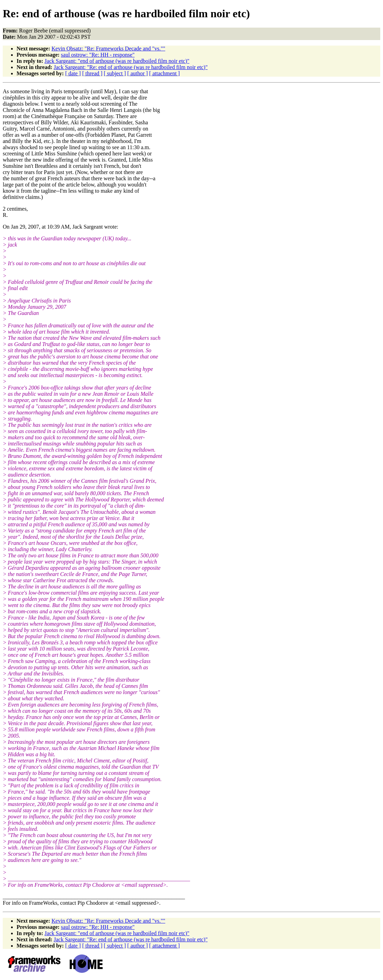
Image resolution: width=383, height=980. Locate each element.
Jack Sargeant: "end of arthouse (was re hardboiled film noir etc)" (117, 61)
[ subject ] (115, 73)
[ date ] (73, 73)
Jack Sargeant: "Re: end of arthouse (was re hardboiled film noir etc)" (131, 67)
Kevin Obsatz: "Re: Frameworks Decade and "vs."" (108, 49)
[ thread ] (92, 73)
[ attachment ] (164, 73)
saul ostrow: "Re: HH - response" (98, 55)
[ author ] (138, 73)
